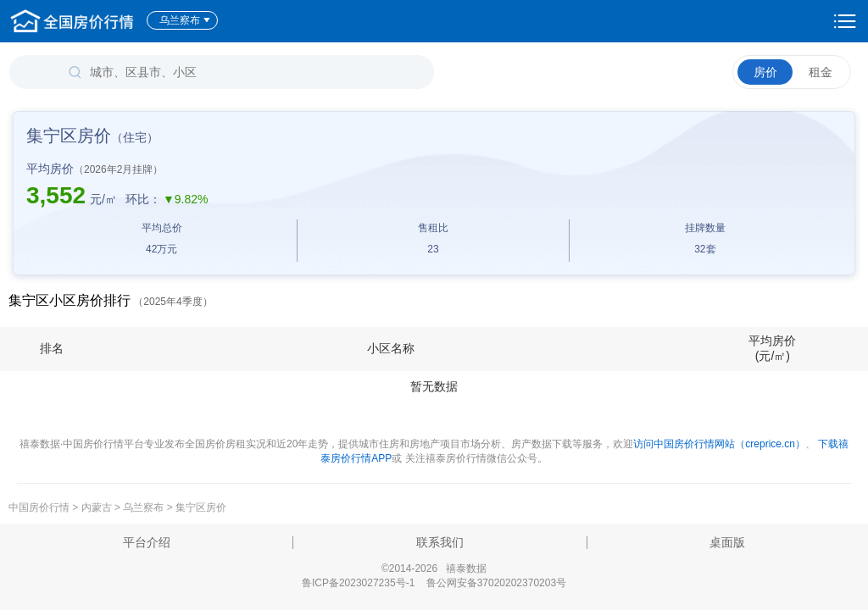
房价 (765, 72)
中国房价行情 (40, 507)
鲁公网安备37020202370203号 (496, 583)
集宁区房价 (201, 507)
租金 (821, 72)
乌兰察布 (185, 20)
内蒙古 (97, 507)
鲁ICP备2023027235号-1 (358, 583)
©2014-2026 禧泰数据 (434, 568)
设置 (845, 21)
